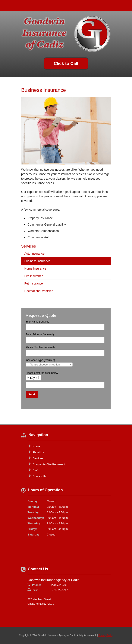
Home (34, 446)
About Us (36, 452)
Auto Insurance (34, 254)
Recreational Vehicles (39, 291)
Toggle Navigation (125, 5)
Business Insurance (37, 261)
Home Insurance (35, 268)
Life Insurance (34, 276)
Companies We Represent (47, 464)
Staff (33, 470)
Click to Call (66, 63)
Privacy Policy (106, 635)
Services (36, 458)
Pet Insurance (34, 283)
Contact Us (37, 476)
